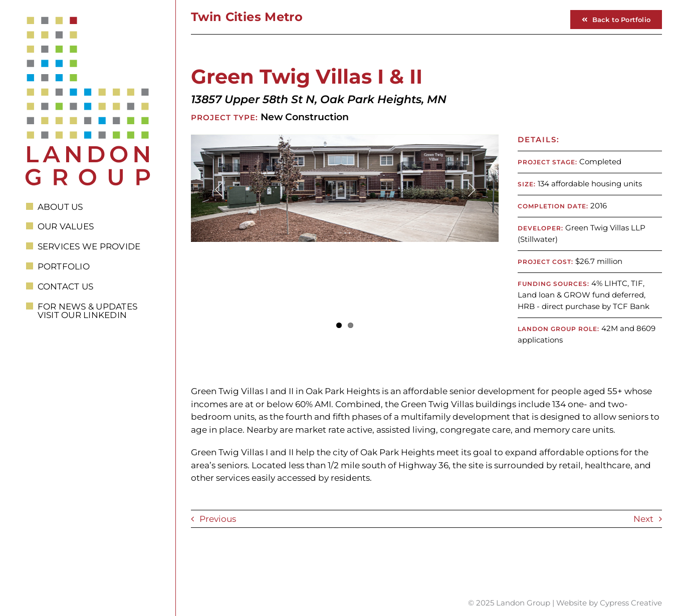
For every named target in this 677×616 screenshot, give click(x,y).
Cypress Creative (631, 603)
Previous (218, 519)
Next (643, 519)
